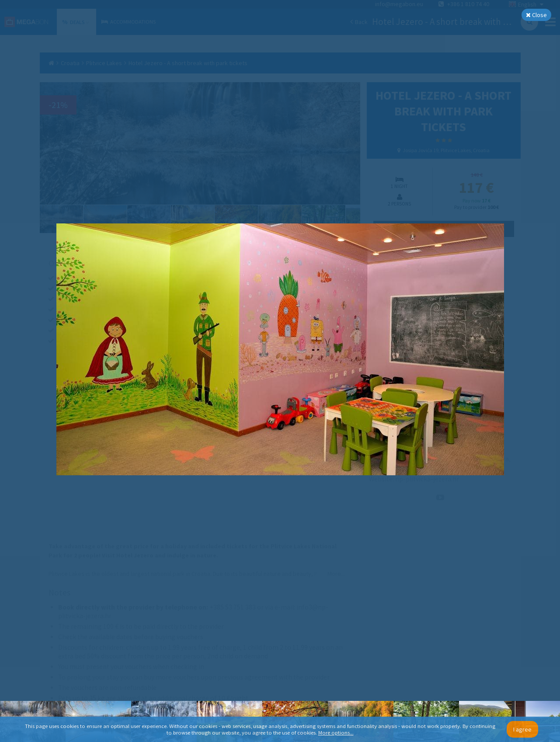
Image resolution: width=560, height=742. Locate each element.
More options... (336, 733)
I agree (522, 729)
